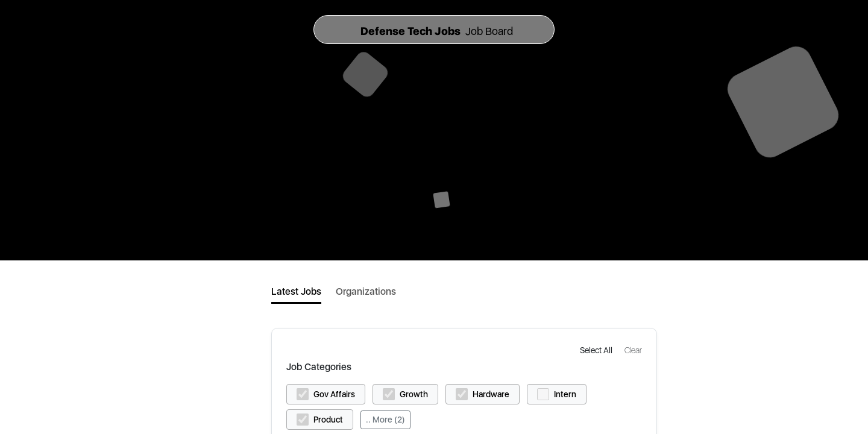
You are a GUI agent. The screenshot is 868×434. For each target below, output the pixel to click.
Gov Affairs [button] (334, 394)
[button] (597, 350)
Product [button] (328, 420)
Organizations (366, 291)
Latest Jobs (296, 291)
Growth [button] (414, 394)
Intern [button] (565, 394)
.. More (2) (385, 420)
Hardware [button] (491, 394)
